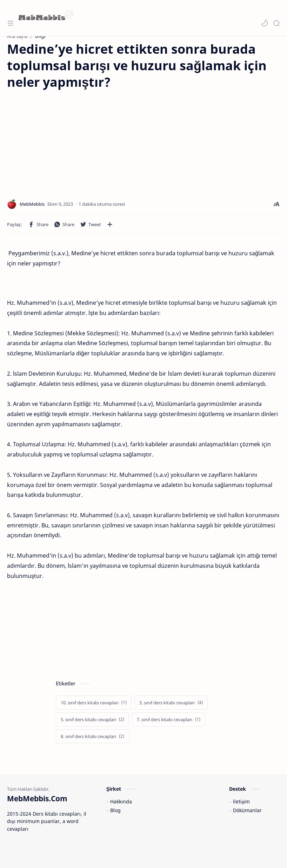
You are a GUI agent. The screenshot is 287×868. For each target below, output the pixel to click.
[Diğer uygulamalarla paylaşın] (110, 224)
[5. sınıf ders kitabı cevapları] (92, 719)
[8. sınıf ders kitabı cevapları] (92, 736)
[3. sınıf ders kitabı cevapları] (171, 703)
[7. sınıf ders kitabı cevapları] (169, 719)
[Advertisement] (66, 139)
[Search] (276, 23)
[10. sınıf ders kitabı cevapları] (94, 703)
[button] (265, 23)
